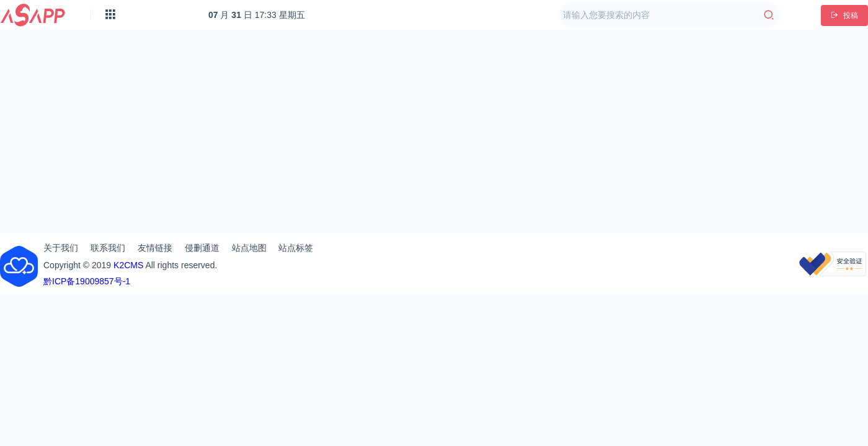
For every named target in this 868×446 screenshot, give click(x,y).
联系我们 (108, 248)
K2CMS (128, 265)
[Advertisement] (434, 126)
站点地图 (249, 248)
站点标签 (296, 248)
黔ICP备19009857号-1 (87, 281)
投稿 (844, 15)
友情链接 (155, 248)
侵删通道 (202, 248)
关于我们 (61, 248)
